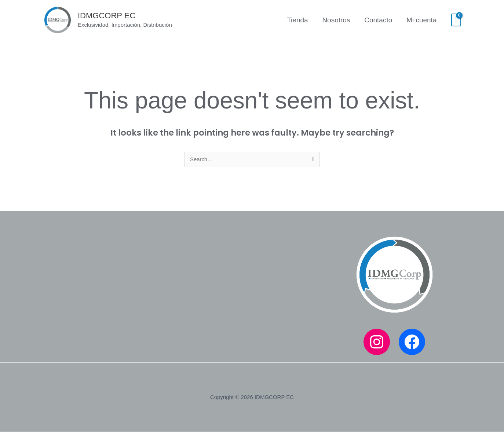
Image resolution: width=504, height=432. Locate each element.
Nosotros (337, 20)
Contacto (379, 20)
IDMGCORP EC (107, 16)
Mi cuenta (422, 20)
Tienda (298, 20)
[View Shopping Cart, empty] (456, 20)
